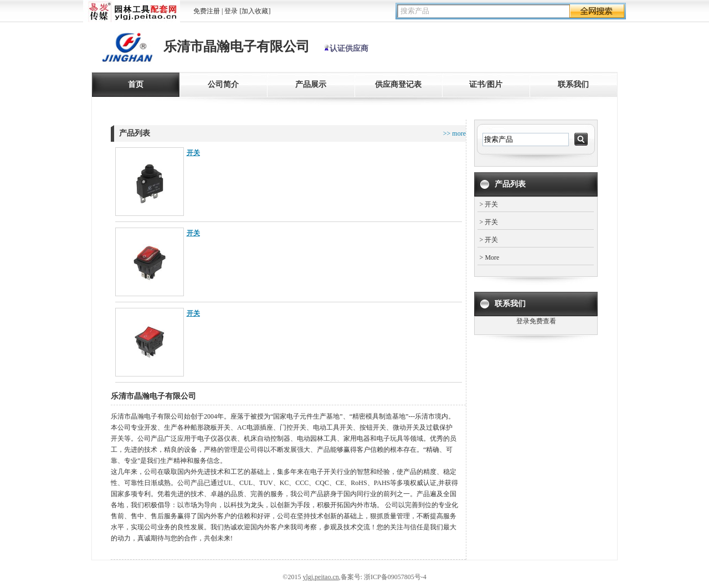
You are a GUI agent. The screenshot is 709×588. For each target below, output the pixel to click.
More (492, 257)
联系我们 (573, 84)
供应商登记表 (398, 84)
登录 (231, 11)
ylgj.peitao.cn (320, 577)
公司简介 (223, 84)
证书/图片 (486, 84)
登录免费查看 (536, 321)
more (458, 133)
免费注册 (207, 11)
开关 (193, 153)
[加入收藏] (255, 11)
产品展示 (311, 84)
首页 (136, 84)
